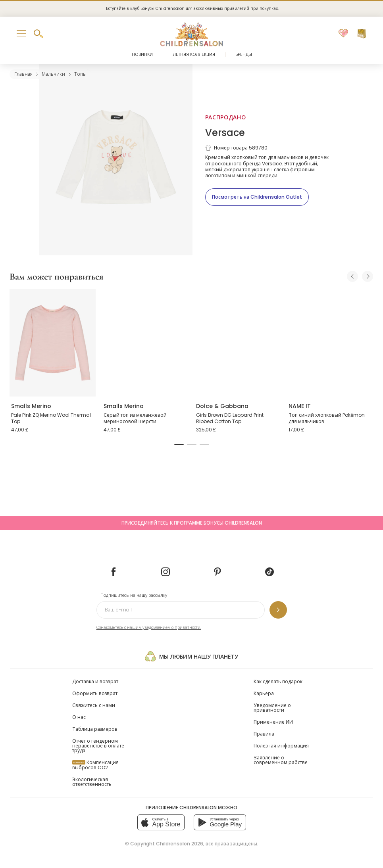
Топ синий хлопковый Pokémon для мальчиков (327, 418)
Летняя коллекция (194, 55)
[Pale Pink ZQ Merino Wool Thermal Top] (53, 343)
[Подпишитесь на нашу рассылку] (278, 610)
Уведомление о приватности (272, 708)
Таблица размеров (95, 729)
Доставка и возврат (95, 681)
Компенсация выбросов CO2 (95, 765)
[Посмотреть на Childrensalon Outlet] (257, 197)
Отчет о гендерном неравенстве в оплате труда (98, 746)
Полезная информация (281, 746)
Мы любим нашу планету (191, 656)
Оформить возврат (95, 693)
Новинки (142, 55)
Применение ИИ (273, 722)
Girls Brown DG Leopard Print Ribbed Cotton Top (230, 418)
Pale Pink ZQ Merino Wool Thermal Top (51, 418)
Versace (225, 133)
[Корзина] (362, 34)
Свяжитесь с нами (94, 705)
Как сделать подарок (278, 681)
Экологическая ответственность (92, 782)
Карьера (264, 693)
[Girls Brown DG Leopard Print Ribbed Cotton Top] (238, 343)
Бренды (244, 55)
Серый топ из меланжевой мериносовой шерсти (135, 418)
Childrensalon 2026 (180, 844)
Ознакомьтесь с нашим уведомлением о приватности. (149, 628)
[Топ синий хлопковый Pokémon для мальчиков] (330, 343)
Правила (264, 734)
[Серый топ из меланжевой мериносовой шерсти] (145, 343)
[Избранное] (343, 34)
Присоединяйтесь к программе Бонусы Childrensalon (192, 523)
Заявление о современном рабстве (281, 760)
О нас (79, 717)
